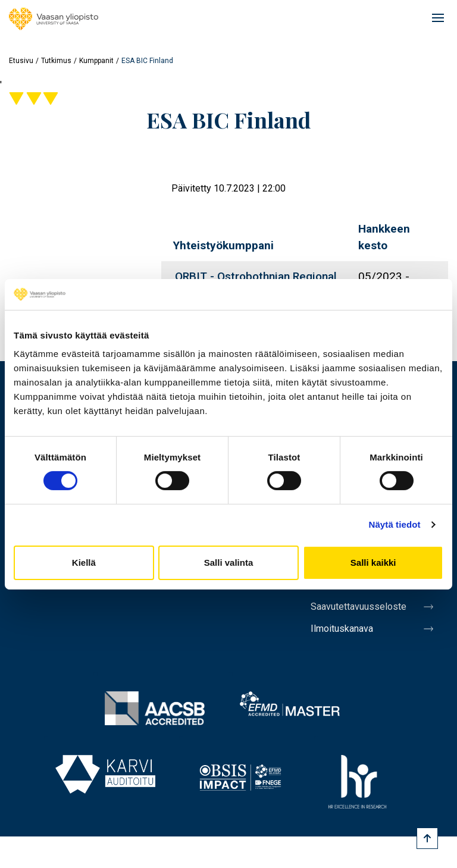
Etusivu (21, 61)
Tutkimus (56, 61)
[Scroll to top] (427, 838)
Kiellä (84, 563)
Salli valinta (229, 563)
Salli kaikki (373, 563)
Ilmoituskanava (342, 629)
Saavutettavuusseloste (359, 607)
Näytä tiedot (395, 524)
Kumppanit (96, 61)
